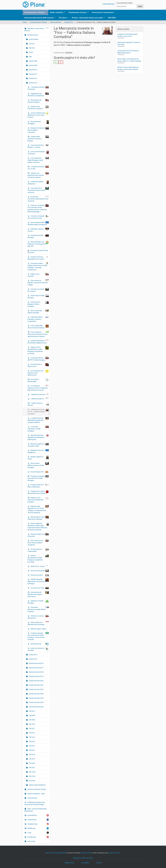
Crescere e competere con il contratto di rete (38, 217)
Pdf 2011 (32, 728)
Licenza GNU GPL (114, 853)
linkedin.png (38, 828)
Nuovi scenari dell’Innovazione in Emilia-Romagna (38, 465)
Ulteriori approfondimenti (37, 785)
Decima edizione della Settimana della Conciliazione (38, 223)
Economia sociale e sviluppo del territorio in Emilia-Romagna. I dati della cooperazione (38, 266)
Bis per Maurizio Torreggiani (38, 122)
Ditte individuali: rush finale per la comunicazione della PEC (38, 244)
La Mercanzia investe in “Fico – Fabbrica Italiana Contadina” (38, 412)
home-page (69, 53)
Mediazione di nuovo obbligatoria (38, 451)
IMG (30, 57)
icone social (31, 841)
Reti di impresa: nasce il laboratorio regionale (38, 518)
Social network (32, 798)
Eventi (31, 52)
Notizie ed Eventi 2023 (36, 694)
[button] (47, 12)
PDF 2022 (32, 772)
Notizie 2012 (33, 78)
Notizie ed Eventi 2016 (36, 663)
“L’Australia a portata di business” (38, 88)
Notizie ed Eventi (56, 22)
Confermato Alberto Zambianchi (38, 183)
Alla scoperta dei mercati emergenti (38, 101)
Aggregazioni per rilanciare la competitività (38, 94)
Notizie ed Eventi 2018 (36, 672)
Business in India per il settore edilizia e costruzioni (38, 130)
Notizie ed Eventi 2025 (36, 702)
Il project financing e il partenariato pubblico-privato (38, 342)
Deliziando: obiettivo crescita (38, 230)
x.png (38, 833)
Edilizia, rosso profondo (38, 275)
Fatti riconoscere (108, 4)
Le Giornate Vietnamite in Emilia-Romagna (38, 429)
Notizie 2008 (33, 61)
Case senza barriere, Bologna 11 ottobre (38, 146)
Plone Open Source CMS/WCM (56, 853)
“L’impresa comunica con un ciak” (38, 168)
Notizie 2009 (33, 65)
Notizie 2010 (33, 70)
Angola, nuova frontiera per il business (38, 107)
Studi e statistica (57, 12)
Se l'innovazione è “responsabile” (38, 550)
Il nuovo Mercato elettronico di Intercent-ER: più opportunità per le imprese (38, 334)
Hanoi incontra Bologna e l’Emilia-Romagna (38, 304)
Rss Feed (32, 781)
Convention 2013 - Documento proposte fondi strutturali (38, 190)
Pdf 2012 (32, 733)
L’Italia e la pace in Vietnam (38, 404)
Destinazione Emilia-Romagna (38, 236)
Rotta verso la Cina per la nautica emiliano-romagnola (38, 543)
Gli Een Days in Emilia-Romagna (38, 297)
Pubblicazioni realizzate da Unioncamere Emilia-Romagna (35, 803)
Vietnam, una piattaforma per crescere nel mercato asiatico (38, 175)
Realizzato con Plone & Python (83, 858)
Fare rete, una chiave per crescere (38, 290)
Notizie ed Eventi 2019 (36, 676)
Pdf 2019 (32, 759)
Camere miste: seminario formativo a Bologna (38, 139)
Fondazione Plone (86, 853)
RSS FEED (112, 18)
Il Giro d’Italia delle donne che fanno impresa (38, 327)
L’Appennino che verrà (40, 394)
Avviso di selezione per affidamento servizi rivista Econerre (38, 115)
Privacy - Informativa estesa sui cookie (87, 18)
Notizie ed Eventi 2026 (36, 707)
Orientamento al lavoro (78, 12)
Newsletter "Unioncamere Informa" (37, 29)
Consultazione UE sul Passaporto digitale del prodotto (128, 52)
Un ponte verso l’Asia (40, 588)
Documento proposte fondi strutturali (38, 251)
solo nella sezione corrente (125, 3)
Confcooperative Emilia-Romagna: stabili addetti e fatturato (38, 160)
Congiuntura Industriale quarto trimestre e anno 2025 (127, 35)
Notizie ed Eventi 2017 (36, 668)
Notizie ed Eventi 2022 (36, 689)
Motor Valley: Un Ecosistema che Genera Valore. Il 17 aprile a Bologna (129, 60)
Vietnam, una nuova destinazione (38, 617)
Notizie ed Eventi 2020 (36, 681)
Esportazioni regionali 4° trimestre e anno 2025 (129, 43)
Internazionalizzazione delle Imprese (39, 18)
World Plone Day (40, 644)
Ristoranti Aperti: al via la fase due (38, 535)
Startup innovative (40, 575)
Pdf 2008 (32, 715)
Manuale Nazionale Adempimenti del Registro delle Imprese (38, 437)
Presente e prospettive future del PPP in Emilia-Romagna (38, 478)
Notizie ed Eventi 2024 (36, 698)
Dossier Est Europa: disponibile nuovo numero (38, 258)
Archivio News (34, 39)
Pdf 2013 (32, 711)
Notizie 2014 (33, 655)
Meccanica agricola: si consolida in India (38, 445)
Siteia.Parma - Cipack (40, 566)
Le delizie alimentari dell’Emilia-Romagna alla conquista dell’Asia (38, 420)
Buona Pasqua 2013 (40, 472)
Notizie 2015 (33, 659)
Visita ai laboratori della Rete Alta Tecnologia (38, 623)
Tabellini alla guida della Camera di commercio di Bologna (38, 581)
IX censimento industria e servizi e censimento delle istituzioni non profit (38, 388)
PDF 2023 (32, 776)
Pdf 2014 (32, 48)
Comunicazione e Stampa (34, 12)
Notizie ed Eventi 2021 (36, 685)
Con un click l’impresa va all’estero (38, 153)
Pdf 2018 (32, 755)
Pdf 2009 (32, 720)
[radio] (56, 62)
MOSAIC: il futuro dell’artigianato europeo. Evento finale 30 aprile (128, 68)
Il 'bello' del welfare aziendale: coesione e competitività (38, 319)
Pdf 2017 (32, 750)
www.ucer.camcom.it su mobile (38, 649)
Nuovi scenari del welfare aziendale (38, 312)
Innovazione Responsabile (38, 380)
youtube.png (38, 837)
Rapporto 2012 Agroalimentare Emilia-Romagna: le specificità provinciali (38, 350)
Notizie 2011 (33, 74)
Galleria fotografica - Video (36, 794)
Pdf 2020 (32, 763)
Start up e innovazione (40, 571)
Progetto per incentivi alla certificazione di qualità (38, 492)
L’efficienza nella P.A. (40, 399)
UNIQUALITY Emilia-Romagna (38, 602)
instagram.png (38, 824)
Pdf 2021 (32, 768)
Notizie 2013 (69, 22)
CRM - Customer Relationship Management (35, 810)
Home (25, 22)
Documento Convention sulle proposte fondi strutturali (38, 199)
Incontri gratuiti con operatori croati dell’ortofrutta (38, 373)
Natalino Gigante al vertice (38, 458)
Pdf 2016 (32, 746)
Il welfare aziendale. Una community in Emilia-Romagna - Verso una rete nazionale (38, 636)
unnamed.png (38, 815)
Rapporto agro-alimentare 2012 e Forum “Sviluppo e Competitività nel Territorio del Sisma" (38, 509)
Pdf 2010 (32, 724)
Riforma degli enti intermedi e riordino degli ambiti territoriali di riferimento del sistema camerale (38, 526)
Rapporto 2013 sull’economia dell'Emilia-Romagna (38, 500)
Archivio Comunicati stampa (37, 789)
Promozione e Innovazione (103, 12)
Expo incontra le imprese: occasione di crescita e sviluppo (38, 283)
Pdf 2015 (32, 742)
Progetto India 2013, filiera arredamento (38, 486)
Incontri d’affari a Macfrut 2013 (38, 365)
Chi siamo (63, 18)
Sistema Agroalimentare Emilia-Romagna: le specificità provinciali (38, 559)
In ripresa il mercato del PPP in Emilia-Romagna (38, 359)
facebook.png (38, 820)
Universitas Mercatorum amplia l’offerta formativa (38, 609)
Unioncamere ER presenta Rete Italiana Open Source (38, 594)
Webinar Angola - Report (38, 629)
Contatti (32, 44)
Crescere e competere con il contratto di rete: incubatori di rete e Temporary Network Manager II (38, 208)
